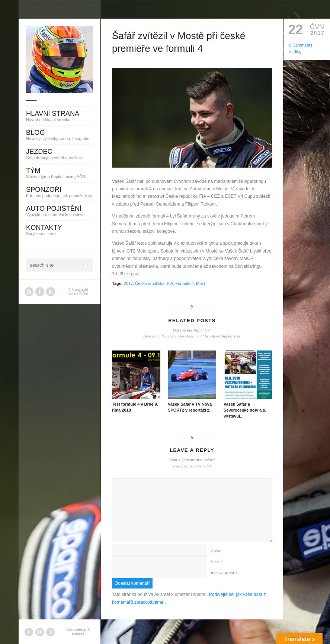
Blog (298, 51)
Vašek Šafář (78, 294)
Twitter (51, 292)
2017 (128, 283)
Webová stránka (224, 573)
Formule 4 (185, 283)
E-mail (216, 562)
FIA (170, 283)
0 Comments (301, 45)
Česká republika (150, 283)
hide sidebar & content (78, 632)
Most (201, 283)
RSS (29, 292)
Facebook (40, 292)
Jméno (216, 551)
